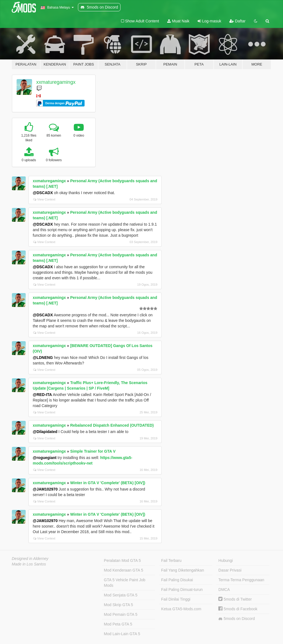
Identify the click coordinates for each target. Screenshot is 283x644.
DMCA (224, 590)
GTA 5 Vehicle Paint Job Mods (125, 583)
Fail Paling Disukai (177, 580)
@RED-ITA (42, 395)
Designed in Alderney (30, 559)
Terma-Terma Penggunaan (241, 580)
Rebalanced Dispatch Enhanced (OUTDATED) (112, 425)
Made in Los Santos (29, 564)
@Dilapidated (45, 432)
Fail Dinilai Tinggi (176, 599)
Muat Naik (178, 21)
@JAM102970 (45, 489)
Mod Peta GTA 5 (118, 624)
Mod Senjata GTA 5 (121, 595)
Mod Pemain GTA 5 (121, 614)
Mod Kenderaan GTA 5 (124, 570)
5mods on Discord (237, 619)
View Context (44, 199)
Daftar (237, 21)
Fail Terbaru (171, 560)
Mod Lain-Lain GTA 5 (122, 634)
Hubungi (226, 560)
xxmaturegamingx (56, 82)
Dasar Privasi (230, 570)
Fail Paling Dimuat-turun (182, 590)
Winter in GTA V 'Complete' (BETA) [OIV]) (108, 483)
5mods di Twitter (235, 599)
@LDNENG (43, 358)
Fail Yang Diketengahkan (183, 570)
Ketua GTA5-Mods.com (181, 609)
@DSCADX (43, 193)
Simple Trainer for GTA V (93, 451)
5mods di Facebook (238, 609)
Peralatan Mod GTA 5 (122, 560)
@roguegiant (45, 458)
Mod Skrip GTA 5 (119, 605)
